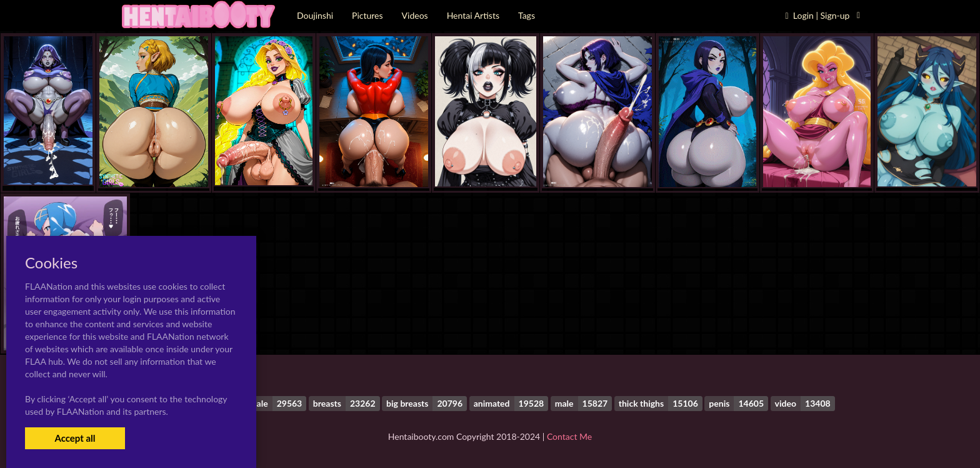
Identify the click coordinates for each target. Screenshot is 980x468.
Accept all (75, 438)
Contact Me (569, 436)
